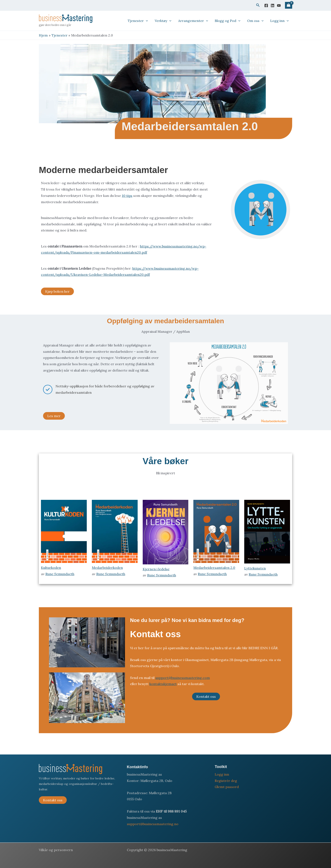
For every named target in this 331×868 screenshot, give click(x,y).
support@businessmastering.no (153, 824)
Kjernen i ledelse (156, 569)
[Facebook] (266, 5)
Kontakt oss (206, 696)
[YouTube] (279, 5)
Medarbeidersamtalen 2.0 (214, 568)
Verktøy (163, 21)
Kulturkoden (51, 568)
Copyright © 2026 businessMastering (157, 850)
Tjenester (138, 21)
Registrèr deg (226, 781)
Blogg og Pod (228, 21)
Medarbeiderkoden (107, 568)
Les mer (54, 416)
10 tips (127, 196)
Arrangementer (193, 21)
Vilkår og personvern (56, 850)
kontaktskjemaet (163, 684)
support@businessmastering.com (183, 678)
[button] (258, 5)
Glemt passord (227, 787)
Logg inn (279, 21)
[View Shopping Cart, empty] (289, 5)
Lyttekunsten (255, 568)
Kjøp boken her (57, 291)
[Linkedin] (273, 5)
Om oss (255, 21)
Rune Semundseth (60, 574)
